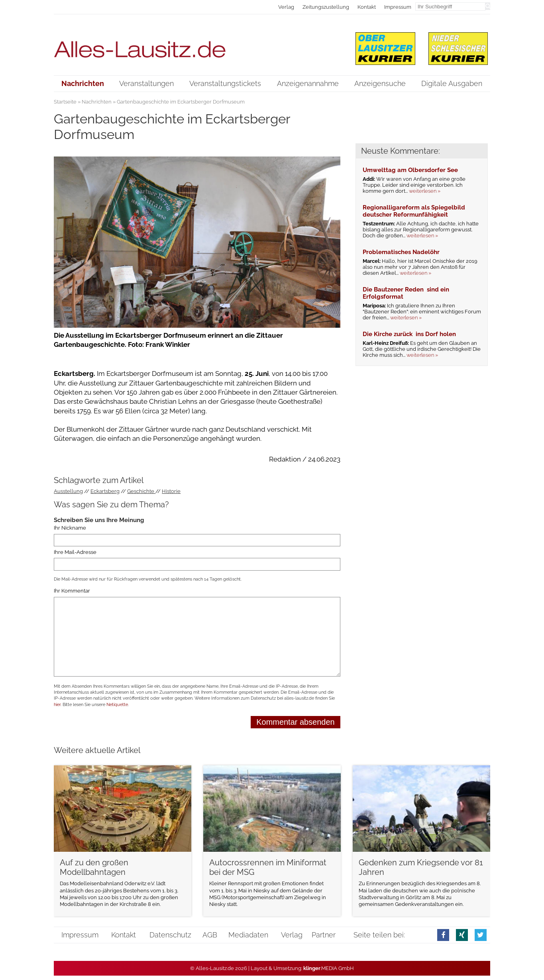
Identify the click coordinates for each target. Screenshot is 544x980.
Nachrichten (97, 102)
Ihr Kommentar (72, 591)
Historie (171, 491)
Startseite (65, 102)
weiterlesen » (425, 191)
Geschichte (141, 491)
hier (57, 705)
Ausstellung (68, 491)
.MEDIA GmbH (329, 968)
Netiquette (117, 705)
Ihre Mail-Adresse (75, 552)
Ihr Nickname (70, 528)
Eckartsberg (105, 491)
